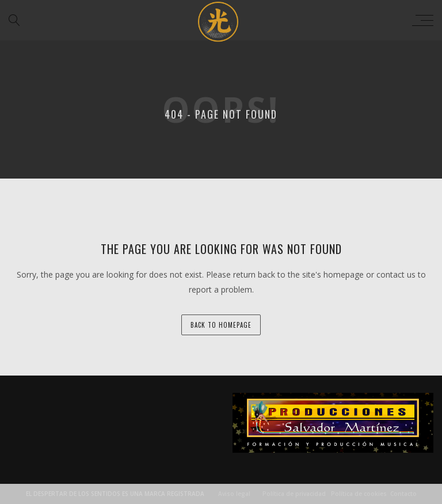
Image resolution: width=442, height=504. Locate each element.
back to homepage (221, 325)
